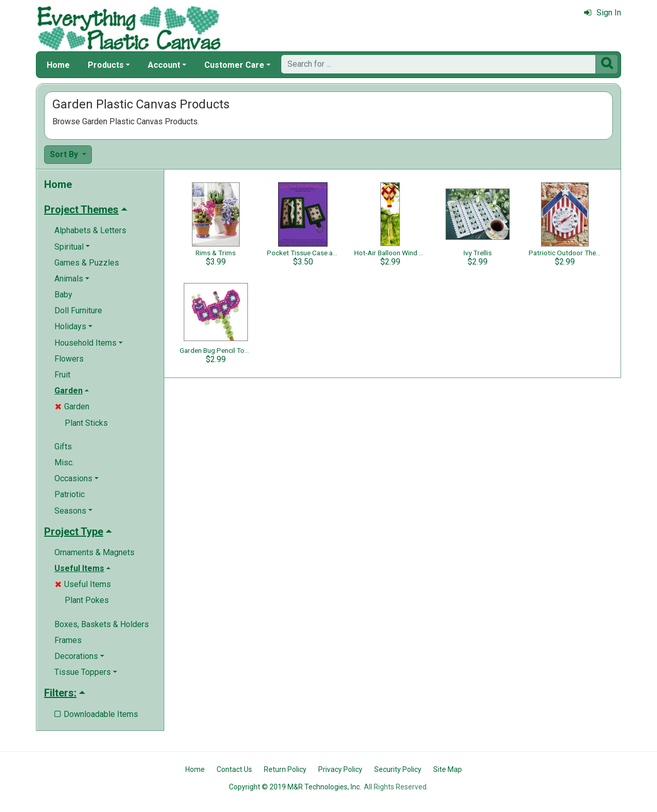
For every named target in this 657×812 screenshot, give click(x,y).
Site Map (448, 769)
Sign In (603, 13)
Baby (63, 295)
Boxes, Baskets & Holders (102, 624)
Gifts (63, 447)
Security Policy (398, 769)
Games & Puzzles (87, 263)
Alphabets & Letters (90, 230)
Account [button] (164, 65)
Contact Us (234, 769)
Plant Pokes (87, 600)
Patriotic (70, 494)
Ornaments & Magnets (94, 552)
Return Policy (285, 769)
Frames (68, 640)
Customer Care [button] (234, 65)
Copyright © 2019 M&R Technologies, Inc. (295, 787)
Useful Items (83, 584)
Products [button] (106, 65)
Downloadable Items (96, 714)
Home (58, 65)
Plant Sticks (86, 423)
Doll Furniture (78, 310)
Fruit (62, 375)
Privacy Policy (340, 769)
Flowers (69, 359)
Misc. (64, 462)
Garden (72, 407)
